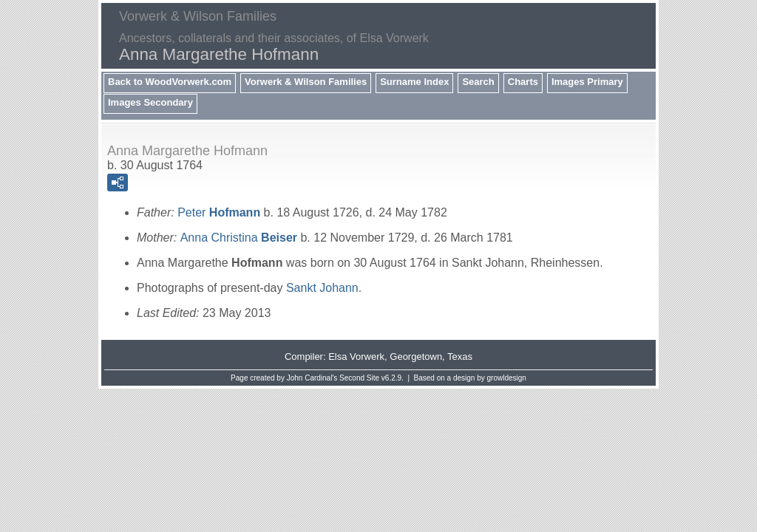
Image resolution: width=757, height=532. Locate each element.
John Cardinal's (312, 378)
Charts (523, 82)
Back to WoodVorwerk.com (170, 82)
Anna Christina (239, 238)
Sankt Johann (322, 288)
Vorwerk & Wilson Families (306, 82)
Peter (219, 212)
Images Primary (587, 82)
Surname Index (414, 82)
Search (478, 82)
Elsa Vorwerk (356, 357)
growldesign (507, 378)
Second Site (359, 378)
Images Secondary (150, 102)
